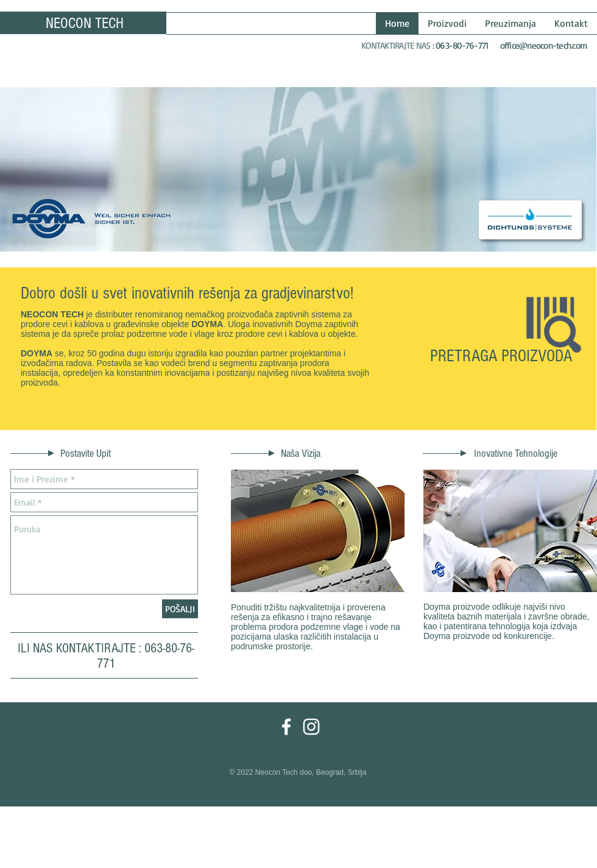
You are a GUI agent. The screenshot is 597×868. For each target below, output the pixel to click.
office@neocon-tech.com (544, 45)
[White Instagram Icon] (311, 727)
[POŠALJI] (180, 609)
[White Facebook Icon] (286, 727)
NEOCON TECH (85, 23)
